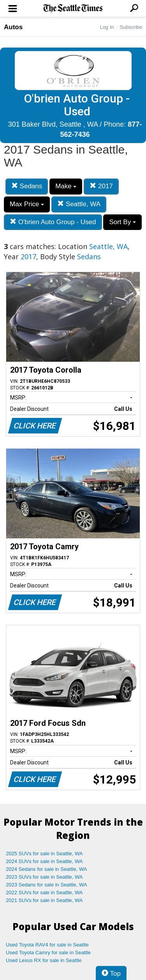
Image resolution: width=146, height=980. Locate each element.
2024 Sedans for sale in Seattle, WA (46, 869)
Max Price (27, 204)
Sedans (27, 186)
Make (66, 186)
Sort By (122, 222)
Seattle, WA (79, 204)
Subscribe (131, 27)
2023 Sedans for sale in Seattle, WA (46, 885)
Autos (13, 27)
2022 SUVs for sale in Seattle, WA (44, 892)
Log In (107, 27)
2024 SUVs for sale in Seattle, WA (44, 861)
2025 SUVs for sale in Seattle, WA (44, 854)
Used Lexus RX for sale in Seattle (44, 960)
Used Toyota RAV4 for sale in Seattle (47, 945)
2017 (101, 186)
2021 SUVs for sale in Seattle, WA (44, 900)
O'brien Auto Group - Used (53, 222)
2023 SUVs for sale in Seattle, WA (44, 877)
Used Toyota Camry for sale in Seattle (48, 953)
